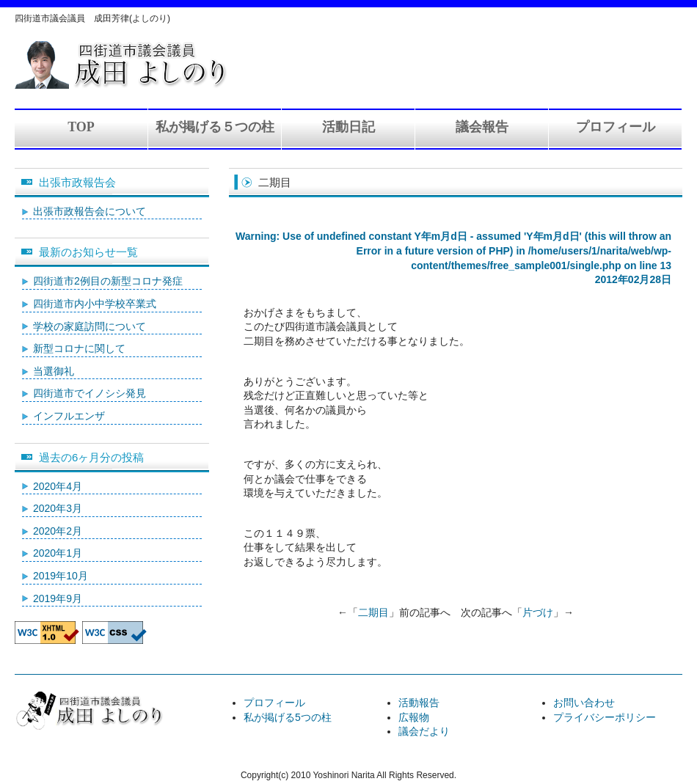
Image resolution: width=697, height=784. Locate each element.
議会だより (424, 731)
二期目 (373, 612)
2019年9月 (58, 598)
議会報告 (482, 127)
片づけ (538, 612)
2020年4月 (58, 486)
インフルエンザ (69, 416)
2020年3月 (58, 508)
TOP (81, 127)
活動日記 (348, 127)
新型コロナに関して (79, 348)
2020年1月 (58, 553)
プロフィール (616, 127)
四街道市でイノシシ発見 (90, 393)
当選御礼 (54, 371)
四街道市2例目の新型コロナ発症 (108, 281)
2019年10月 (61, 576)
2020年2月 (58, 531)
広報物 (414, 717)
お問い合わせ (584, 703)
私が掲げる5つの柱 (288, 717)
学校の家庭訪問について (90, 326)
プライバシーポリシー (605, 717)
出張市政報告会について (90, 211)
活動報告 (419, 703)
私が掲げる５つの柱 (215, 127)
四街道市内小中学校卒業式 (95, 304)
